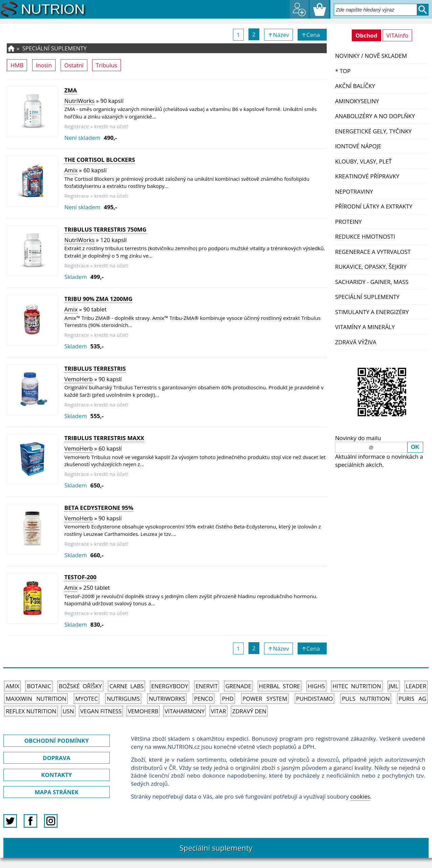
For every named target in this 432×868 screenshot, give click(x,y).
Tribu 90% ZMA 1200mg (98, 299)
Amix (71, 170)
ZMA (71, 90)
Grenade (239, 686)
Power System (265, 699)
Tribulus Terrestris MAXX (104, 438)
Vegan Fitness (101, 711)
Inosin (44, 65)
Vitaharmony (185, 711)
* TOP (343, 71)
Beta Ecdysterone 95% (99, 508)
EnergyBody (170, 686)
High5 (316, 686)
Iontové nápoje (358, 146)
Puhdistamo (315, 699)
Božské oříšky (80, 686)
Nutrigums (123, 699)
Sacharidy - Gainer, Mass (372, 282)
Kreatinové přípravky (367, 176)
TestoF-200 (80, 577)
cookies (360, 796)
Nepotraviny (354, 191)
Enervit (207, 686)
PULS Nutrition (366, 699)
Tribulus (106, 65)
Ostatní (74, 65)
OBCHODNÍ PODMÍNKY (57, 741)
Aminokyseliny (357, 101)
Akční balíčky (355, 86)
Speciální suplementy (367, 297)
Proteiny (349, 222)
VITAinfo (397, 35)
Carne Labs (126, 686)
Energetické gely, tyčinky (373, 131)
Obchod (366, 35)
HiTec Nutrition (357, 686)
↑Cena (312, 35)
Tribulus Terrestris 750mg (105, 229)
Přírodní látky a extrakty (374, 206)
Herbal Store (280, 686)
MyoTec (87, 699)
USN (68, 711)
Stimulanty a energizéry (372, 312)
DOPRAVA (56, 758)
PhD (228, 699)
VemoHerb (79, 379)
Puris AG (412, 699)
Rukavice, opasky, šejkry (371, 267)
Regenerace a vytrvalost (373, 252)
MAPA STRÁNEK (57, 792)
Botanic (39, 686)
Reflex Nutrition (31, 711)
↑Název (278, 35)
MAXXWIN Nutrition (36, 699)
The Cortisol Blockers (100, 160)
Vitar (219, 711)
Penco (203, 699)
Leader (416, 686)
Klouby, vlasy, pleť (363, 161)
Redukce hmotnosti (365, 236)
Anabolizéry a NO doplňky (375, 116)
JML (393, 686)
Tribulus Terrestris (95, 368)
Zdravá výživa (356, 342)
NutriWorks (79, 101)
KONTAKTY (57, 775)
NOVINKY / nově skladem (371, 56)
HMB (17, 65)
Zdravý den (249, 711)
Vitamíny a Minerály (365, 327)
